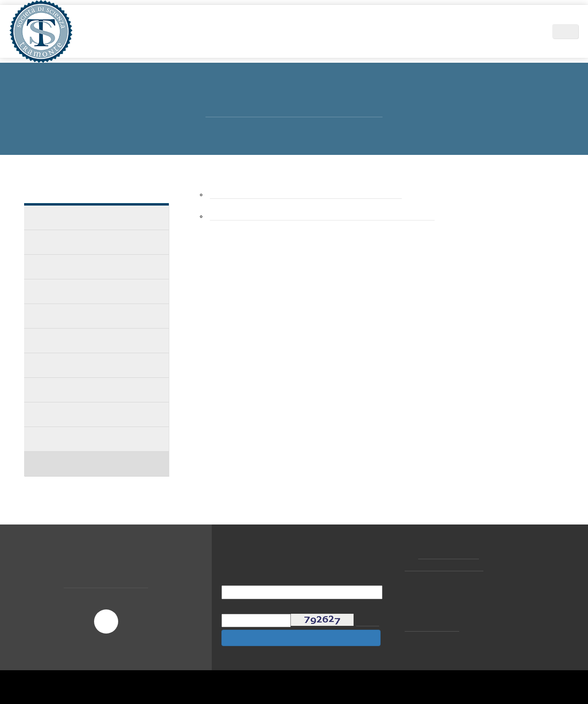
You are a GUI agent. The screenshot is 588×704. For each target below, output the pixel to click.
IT (571, 31)
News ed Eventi (403, 31)
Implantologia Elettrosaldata (83, 365)
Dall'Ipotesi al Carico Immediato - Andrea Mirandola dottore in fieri (333, 216)
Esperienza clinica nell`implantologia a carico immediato (314, 195)
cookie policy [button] (439, 626)
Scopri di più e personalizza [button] (123, 677)
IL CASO (47, 267)
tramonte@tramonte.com (447, 567)
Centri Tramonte (467, 31)
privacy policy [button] (342, 617)
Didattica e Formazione (328, 31)
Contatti (523, 31)
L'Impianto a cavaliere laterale (86, 390)
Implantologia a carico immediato (90, 340)
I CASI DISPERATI (61, 291)
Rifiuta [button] (440, 677)
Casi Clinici (52, 217)
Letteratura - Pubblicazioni (80, 439)
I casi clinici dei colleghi (74, 242)
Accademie (52, 316)
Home (123, 31)
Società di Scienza (175, 31)
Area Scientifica (246, 31)
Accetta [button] (498, 677)
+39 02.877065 (450, 554)
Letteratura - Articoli (70, 414)
